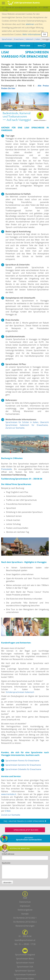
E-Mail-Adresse (8, 854)
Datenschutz (25, 902)
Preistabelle (7, 469)
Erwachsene (19, 39)
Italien (38, 39)
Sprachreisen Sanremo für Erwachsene (23, 765)
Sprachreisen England (25, 955)
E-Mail (8, 811)
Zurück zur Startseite (15, 428)
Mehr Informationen (32, 34)
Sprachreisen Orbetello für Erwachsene (23, 769)
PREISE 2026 (25, 46)
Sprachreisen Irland (25, 963)
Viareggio (8, 46)
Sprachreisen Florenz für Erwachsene (22, 761)
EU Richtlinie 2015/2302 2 (25, 922)
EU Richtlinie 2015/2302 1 (25, 918)
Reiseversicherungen (25, 926)
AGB (25, 898)
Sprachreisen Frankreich (25, 975)
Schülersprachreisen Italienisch (20, 692)
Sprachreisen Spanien (25, 971)
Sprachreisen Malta (25, 959)
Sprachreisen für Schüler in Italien (22, 422)
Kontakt (25, 914)
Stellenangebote (25, 910)
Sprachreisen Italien (25, 979)
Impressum (25, 906)
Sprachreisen (7, 39)
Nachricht (6, 863)
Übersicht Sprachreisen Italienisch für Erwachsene (27, 424)
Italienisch (30, 39)
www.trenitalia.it (9, 794)
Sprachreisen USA (25, 967)
